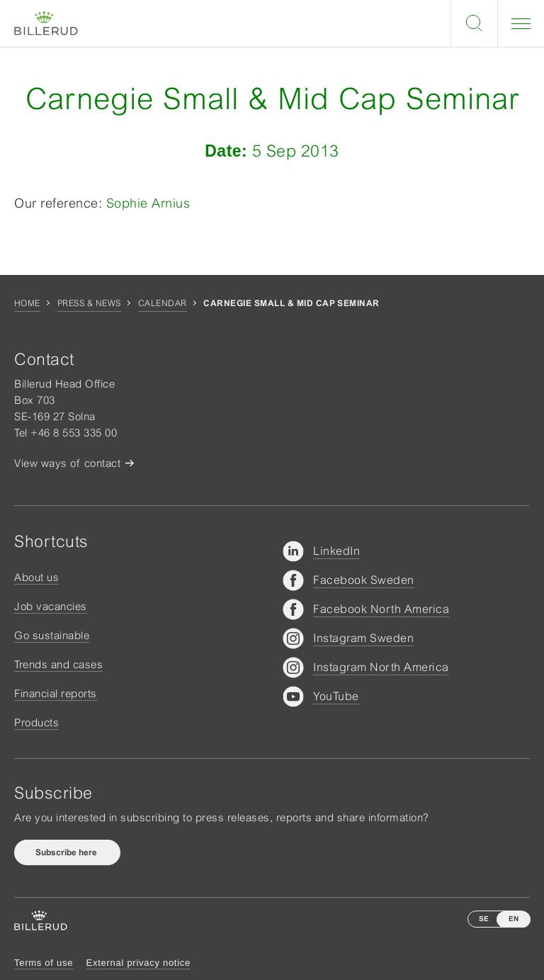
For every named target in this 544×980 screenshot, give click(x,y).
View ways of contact (67, 463)
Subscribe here (67, 852)
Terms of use (44, 963)
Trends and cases (58, 664)
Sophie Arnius (146, 203)
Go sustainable (52, 635)
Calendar (163, 303)
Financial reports (56, 693)
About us (36, 577)
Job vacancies (51, 606)
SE (484, 919)
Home (27, 303)
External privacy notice (138, 963)
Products (36, 722)
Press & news (89, 303)
